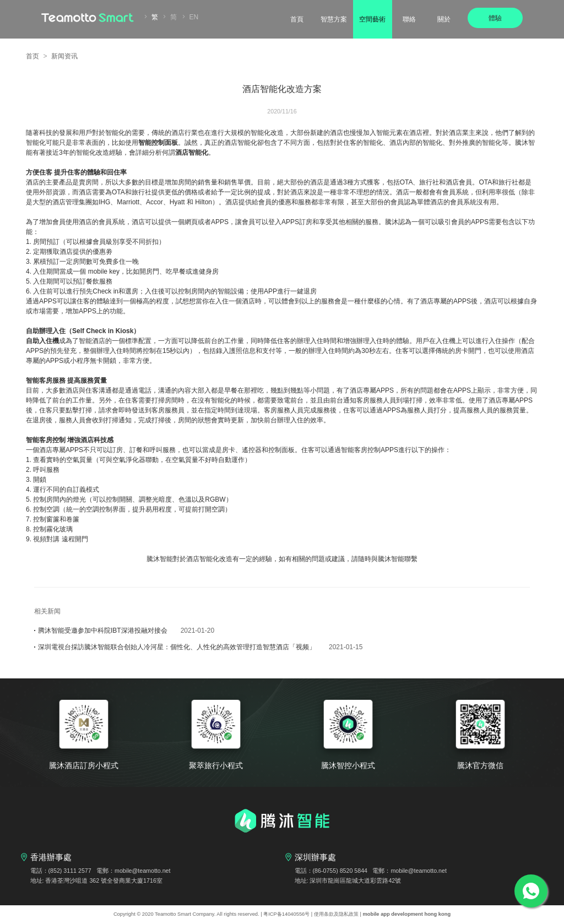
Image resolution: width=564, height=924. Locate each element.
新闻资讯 (64, 56)
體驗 (495, 18)
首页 (32, 56)
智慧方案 (334, 19)
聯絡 (409, 19)
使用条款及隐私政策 (336, 914)
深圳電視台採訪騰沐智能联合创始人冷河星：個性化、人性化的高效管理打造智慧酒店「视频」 (198, 647)
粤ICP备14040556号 (286, 914)
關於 (444, 19)
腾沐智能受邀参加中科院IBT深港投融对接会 (124, 631)
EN (194, 17)
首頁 (297, 19)
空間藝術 (372, 19)
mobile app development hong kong (407, 914)
